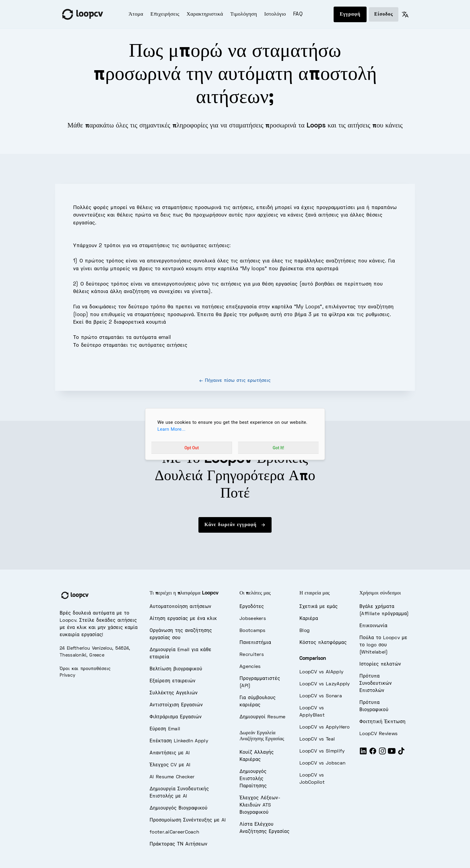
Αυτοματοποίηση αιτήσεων (180, 607)
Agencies (250, 667)
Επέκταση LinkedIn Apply (179, 741)
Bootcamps (253, 631)
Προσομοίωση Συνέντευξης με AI (188, 820)
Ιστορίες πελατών (380, 664)
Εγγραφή (350, 14)
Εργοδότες (252, 607)
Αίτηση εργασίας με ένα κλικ (183, 619)
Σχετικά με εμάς (319, 607)
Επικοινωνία (373, 626)
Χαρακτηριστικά (205, 14)
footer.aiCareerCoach (174, 832)
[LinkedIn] (363, 753)
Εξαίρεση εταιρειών (173, 681)
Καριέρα (309, 619)
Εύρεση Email (165, 729)
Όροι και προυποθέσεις (85, 669)
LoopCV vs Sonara (321, 696)
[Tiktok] (401, 753)
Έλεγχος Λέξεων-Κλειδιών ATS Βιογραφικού (260, 805)
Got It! (278, 447)
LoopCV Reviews (378, 734)
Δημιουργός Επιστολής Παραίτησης (253, 779)
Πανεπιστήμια (255, 643)
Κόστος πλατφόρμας (323, 643)
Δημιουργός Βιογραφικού (178, 808)
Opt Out (192, 447)
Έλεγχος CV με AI (170, 765)
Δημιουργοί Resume (263, 717)
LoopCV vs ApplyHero (325, 727)
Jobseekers (253, 619)
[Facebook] (373, 753)
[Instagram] (382, 753)
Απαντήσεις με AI (170, 753)
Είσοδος (384, 14)
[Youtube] (392, 753)
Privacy (67, 675)
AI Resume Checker (172, 777)
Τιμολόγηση (244, 14)
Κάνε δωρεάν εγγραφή (235, 525)
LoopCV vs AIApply (321, 672)
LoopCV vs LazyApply (325, 684)
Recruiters (252, 655)
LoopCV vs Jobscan (322, 763)
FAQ (298, 14)
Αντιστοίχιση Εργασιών (176, 705)
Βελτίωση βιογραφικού (176, 669)
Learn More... (171, 429)
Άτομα (136, 14)
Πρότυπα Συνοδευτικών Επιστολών (376, 684)
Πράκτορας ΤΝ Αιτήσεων (178, 844)
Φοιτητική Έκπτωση (382, 722)
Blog (305, 631)
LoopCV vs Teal (317, 739)
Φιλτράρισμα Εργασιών (176, 717)
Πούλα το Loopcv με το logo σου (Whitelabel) (383, 645)
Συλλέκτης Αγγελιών (174, 693)
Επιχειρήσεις (165, 14)
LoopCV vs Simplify (322, 751)
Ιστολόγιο (275, 14)
